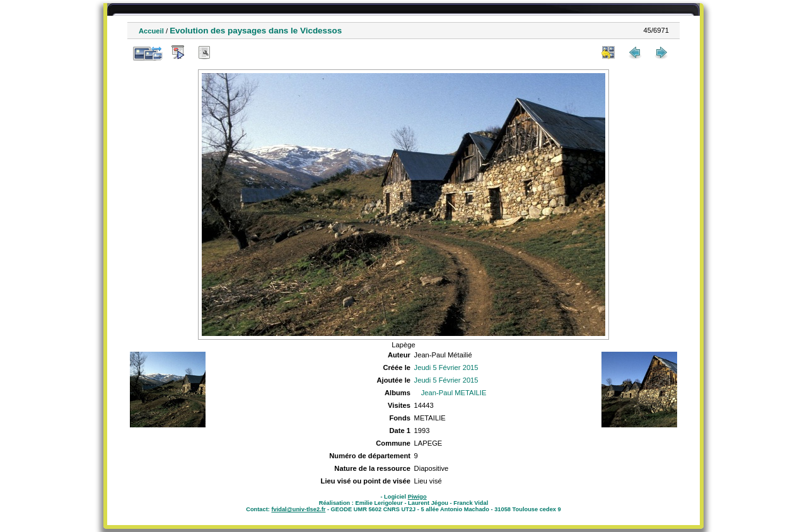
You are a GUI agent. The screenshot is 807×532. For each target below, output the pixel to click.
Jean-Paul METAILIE (454, 393)
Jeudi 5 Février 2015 (446, 367)
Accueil (151, 31)
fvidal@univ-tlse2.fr (298, 509)
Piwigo (417, 497)
